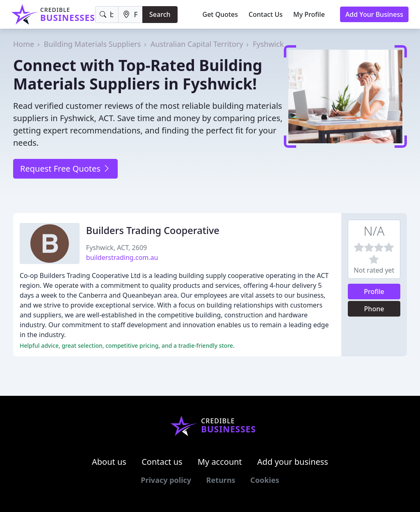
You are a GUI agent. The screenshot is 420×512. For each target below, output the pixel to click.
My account (220, 462)
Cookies (265, 480)
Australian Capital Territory (197, 44)
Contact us (162, 462)
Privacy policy (166, 480)
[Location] (130, 15)
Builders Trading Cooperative (153, 230)
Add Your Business (374, 14)
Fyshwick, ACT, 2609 (116, 248)
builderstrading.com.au (122, 257)
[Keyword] (107, 15)
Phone (374, 309)
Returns (221, 480)
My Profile (309, 14)
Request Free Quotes (65, 169)
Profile (374, 292)
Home (24, 44)
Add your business (293, 462)
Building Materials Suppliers (92, 44)
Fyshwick (268, 44)
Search (160, 14)
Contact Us (266, 14)
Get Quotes (220, 14)
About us (109, 462)
